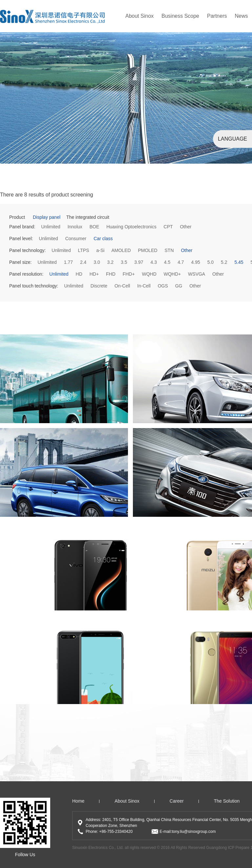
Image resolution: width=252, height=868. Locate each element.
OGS (163, 286)
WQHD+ (172, 274)
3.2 (110, 262)
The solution (227, 801)
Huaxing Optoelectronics (131, 227)
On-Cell (122, 286)
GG (179, 286)
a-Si (100, 250)
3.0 (97, 262)
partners (217, 16)
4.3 (153, 262)
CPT (168, 227)
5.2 (224, 262)
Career (177, 801)
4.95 (196, 262)
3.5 (124, 262)
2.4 (83, 262)
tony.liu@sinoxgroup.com (194, 832)
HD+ (94, 274)
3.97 (139, 262)
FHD (111, 274)
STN (169, 250)
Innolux (75, 227)
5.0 (210, 262)
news (241, 16)
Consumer (76, 239)
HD (79, 274)
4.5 (167, 262)
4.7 (181, 262)
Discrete (99, 286)
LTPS (84, 250)
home (78, 801)
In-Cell (144, 286)
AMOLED (121, 250)
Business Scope (180, 16)
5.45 (239, 262)
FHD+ (129, 274)
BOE (94, 227)
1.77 (68, 262)
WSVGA (197, 274)
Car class (103, 239)
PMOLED (147, 250)
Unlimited (51, 227)
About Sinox (139, 16)
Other (186, 227)
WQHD (149, 274)
